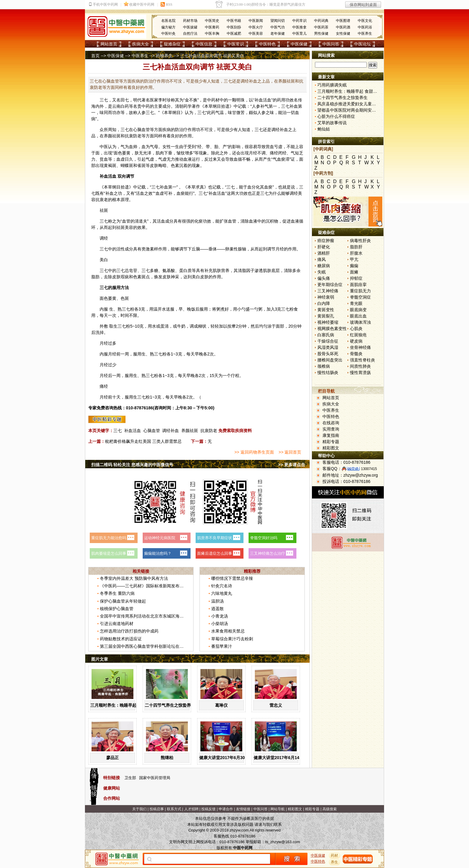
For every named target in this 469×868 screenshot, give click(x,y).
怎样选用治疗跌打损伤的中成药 (129, 631)
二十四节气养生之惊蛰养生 (170, 705)
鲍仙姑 (324, 129)
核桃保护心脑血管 (117, 609)
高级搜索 (330, 809)
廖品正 (112, 758)
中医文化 (365, 21)
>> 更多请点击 (292, 465)
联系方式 (174, 809)
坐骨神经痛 (360, 347)
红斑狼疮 (358, 335)
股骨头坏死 (328, 354)
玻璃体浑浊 (360, 322)
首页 (95, 56)
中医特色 (267, 44)
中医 (104, 147)
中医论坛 (363, 44)
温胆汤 (217, 601)
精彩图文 (331, 448)
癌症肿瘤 (326, 241)
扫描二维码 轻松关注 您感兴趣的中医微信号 (132, 465)
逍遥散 (217, 609)
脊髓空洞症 (360, 297)
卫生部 (130, 778)
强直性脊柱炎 (363, 360)
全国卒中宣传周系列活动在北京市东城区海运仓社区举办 (152, 616)
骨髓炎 (356, 354)
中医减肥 (234, 34)
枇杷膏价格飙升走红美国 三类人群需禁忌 (143, 441)
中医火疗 (256, 27)
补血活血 (133, 431)
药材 (335, 855)
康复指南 (331, 435)
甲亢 (354, 259)
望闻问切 (278, 21)
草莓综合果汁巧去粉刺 (232, 639)
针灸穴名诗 (222, 586)
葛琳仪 (221, 705)
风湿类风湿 (328, 347)
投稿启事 (157, 809)
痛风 (322, 259)
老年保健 (278, 34)
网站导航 (278, 809)
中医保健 (299, 44)
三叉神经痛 (328, 291)
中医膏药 (212, 27)
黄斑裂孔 (326, 316)
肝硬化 (324, 247)
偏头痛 (324, 278)
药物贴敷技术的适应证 (121, 639)
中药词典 (321, 21)
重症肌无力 (360, 291)
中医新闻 (256, 21)
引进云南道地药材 (117, 624)
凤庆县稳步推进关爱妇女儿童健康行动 (353, 104)
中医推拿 (299, 27)
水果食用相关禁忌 (228, 631)
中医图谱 (343, 21)
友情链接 (243, 809)
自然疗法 (190, 34)
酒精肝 (324, 253)
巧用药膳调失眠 (332, 85)
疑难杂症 (172, 44)
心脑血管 (152, 431)
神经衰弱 (326, 297)
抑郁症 (356, 278)
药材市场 (190, 21)
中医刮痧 (234, 27)
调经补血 (170, 431)
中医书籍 (234, 21)
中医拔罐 (190, 27)
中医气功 (278, 27)
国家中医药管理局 (155, 778)
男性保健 (321, 34)
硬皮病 (356, 341)
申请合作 (226, 809)
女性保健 (343, 34)
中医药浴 (365, 27)
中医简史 (212, 21)
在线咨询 (331, 423)
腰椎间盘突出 (330, 360)
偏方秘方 (168, 27)
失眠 (322, 272)
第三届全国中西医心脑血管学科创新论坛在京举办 (146, 646)
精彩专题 (331, 442)
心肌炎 (356, 329)
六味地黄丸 (222, 593)
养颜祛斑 (190, 431)
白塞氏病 (326, 335)
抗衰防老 (209, 431)
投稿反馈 (208, 809)
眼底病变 (358, 310)
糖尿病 (324, 266)
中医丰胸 (212, 34)
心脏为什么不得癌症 (336, 116)
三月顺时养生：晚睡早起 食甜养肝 (122, 705)
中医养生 (365, 34)
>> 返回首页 (290, 452)
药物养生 (164, 56)
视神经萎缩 (328, 322)
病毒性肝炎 (360, 241)
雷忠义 (276, 705)
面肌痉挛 (358, 285)
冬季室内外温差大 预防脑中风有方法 (134, 578)
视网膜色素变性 (332, 329)
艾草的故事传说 (332, 123)
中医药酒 (343, 27)
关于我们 (139, 809)
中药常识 (299, 21)
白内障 (324, 303)
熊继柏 (167, 758)
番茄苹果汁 (222, 646)
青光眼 (356, 303)
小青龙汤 (220, 616)
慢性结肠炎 (328, 373)
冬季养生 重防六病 (117, 593)
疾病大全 (141, 44)
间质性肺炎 (360, 366)
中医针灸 (168, 34)
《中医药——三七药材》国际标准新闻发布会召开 (146, 586)
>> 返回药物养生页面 (254, 452)
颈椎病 (324, 366)
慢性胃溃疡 (360, 373)
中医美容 (256, 34)
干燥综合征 (328, 341)
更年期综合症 (330, 285)
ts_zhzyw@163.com (283, 842)
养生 (335, 862)
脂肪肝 (356, 247)
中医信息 (204, 44)
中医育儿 (299, 34)
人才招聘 (191, 809)
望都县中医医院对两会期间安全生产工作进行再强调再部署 (372, 110)
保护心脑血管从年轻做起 (123, 601)
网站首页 (109, 44)
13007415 (369, 469)
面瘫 (354, 272)
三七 (104, 100)
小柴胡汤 (220, 624)
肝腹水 (356, 253)
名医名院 (168, 21)
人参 (256, 106)
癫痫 (354, 266)
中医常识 (236, 44)
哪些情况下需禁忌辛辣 (232, 578)
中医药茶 (321, 27)
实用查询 (331, 429)
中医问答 (331, 44)
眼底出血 (358, 316)
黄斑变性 (326, 310)
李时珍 (165, 100)
